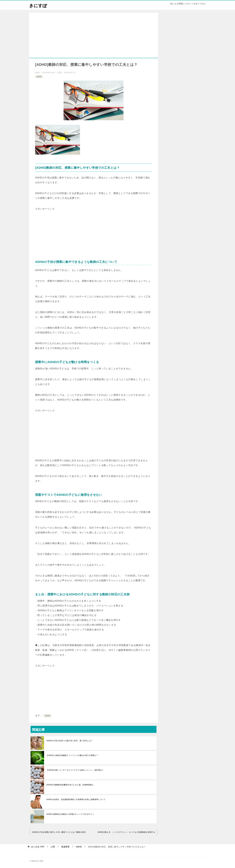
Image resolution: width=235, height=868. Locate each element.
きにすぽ (38, 5)
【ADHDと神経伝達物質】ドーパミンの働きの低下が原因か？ (72, 755)
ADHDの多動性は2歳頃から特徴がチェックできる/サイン (70, 814)
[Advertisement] (94, 40)
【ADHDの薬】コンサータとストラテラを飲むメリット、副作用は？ (75, 770)
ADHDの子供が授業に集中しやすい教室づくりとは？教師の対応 (59, 832)
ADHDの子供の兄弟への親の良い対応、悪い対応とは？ (69, 741)
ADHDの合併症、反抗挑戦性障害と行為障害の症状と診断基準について (76, 799)
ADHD (39, 77)
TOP (38, 847)
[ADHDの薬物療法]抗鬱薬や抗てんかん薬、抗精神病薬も (70, 785)
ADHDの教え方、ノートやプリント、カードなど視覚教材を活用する (126, 832)
